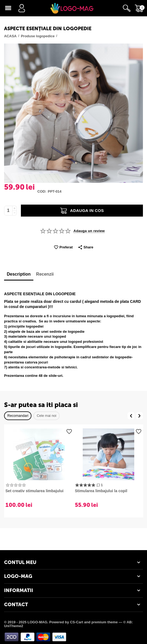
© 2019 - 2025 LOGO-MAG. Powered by (37, 622)
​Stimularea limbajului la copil (101, 491)
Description (19, 274)
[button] (86, 248)
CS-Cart (76, 622)
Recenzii (45, 274)
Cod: (42, 192)
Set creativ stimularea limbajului (34, 491)
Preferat (63, 247)
